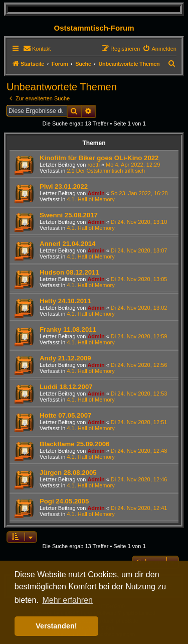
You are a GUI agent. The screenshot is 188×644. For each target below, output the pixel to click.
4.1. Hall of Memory (90, 199)
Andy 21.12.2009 (65, 358)
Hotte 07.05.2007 (65, 415)
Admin (96, 193)
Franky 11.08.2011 (68, 330)
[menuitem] (37, 49)
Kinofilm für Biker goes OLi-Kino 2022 (99, 158)
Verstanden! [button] (56, 626)
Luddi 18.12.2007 (66, 387)
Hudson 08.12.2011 (69, 272)
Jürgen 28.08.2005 (68, 473)
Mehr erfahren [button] (67, 600)
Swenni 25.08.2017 (69, 215)
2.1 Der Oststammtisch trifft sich (106, 171)
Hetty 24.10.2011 (65, 301)
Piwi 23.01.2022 (64, 186)
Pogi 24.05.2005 (64, 501)
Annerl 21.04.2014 (67, 244)
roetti (93, 165)
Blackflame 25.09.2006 (74, 444)
